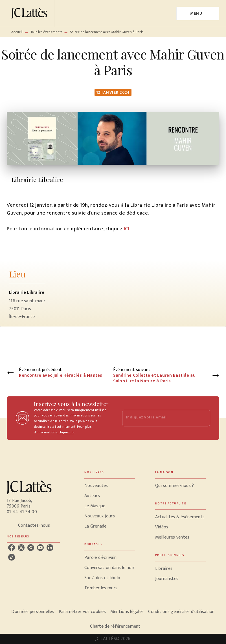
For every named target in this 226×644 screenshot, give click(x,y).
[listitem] (12, 548)
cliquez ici (66, 432)
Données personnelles (33, 612)
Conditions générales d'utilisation (181, 612)
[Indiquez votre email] (159, 418)
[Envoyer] (203, 418)
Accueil (17, 32)
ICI (127, 229)
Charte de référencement (115, 626)
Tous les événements (46, 32)
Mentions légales (127, 612)
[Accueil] (30, 13)
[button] (110, 486)
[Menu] (198, 14)
